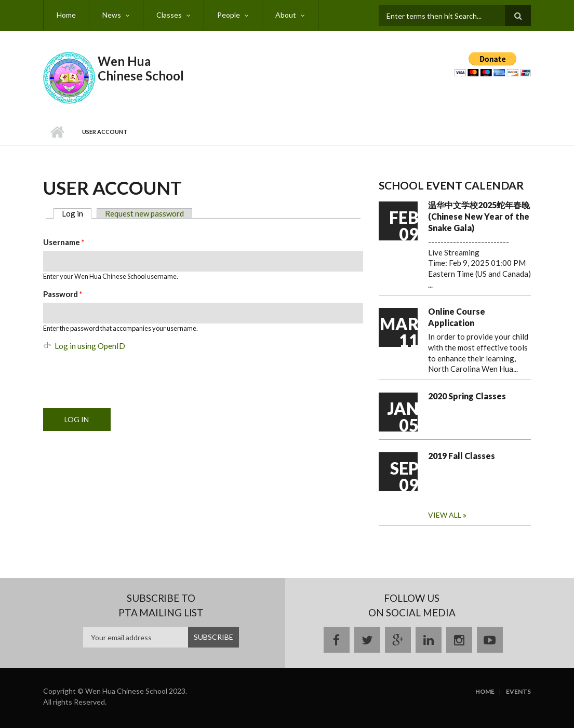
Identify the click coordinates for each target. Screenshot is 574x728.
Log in (77, 213)
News (112, 15)
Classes (169, 15)
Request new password (144, 213)
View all (445, 515)
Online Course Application (457, 317)
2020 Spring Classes (467, 396)
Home (66, 15)
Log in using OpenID (90, 346)
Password (63, 294)
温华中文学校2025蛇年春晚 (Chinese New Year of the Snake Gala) (479, 216)
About (286, 15)
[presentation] (122, 375)
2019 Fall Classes (462, 456)
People (229, 15)
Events (518, 692)
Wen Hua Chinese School (141, 68)
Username (64, 242)
